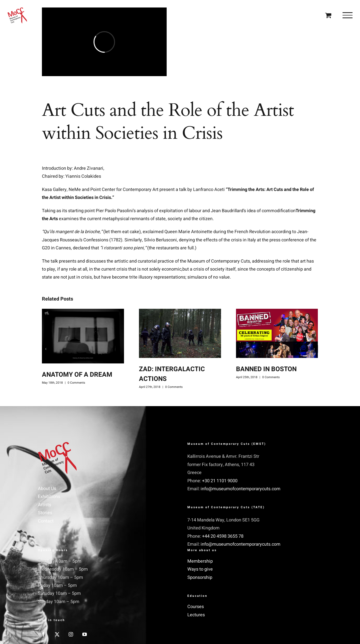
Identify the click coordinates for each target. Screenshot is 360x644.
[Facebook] (43, 634)
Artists (45, 505)
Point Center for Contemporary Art (124, 190)
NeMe (75, 190)
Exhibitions (49, 497)
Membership (200, 561)
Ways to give (200, 569)
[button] (46, 349)
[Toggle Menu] (348, 15)
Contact (46, 521)
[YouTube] (85, 634)
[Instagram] (71, 634)
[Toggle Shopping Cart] (328, 15)
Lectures (196, 615)
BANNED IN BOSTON (266, 369)
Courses (196, 607)
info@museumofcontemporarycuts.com (240, 489)
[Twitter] (57, 634)
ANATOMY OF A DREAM (77, 375)
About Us (47, 489)
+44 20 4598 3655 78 (223, 536)
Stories (45, 513)
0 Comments (76, 383)
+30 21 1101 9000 (220, 481)
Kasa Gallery (54, 190)
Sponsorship (200, 577)
